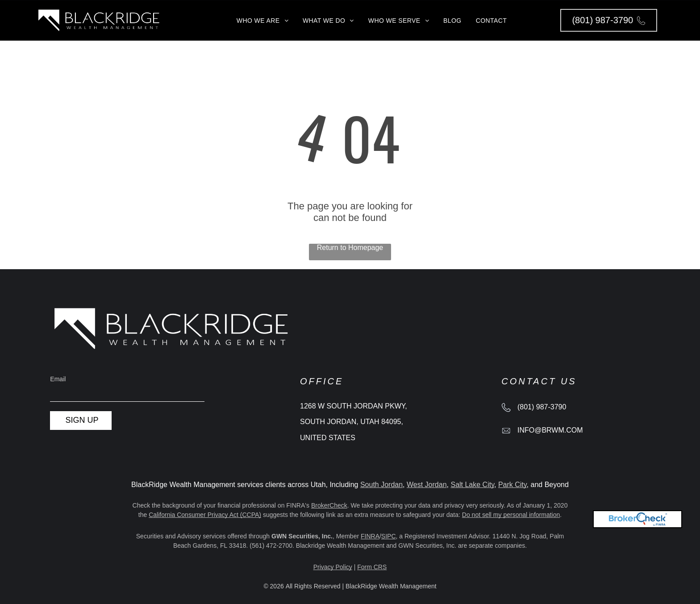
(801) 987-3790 (542, 407)
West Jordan (427, 485)
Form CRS (372, 567)
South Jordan (381, 485)
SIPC (389, 536)
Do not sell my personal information (511, 515)
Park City (512, 485)
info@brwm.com (550, 430)
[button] (609, 20)
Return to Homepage (350, 248)
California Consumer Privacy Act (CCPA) (205, 515)
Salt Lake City (472, 485)
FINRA (370, 536)
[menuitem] (262, 21)
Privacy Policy (333, 567)
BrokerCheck (329, 505)
